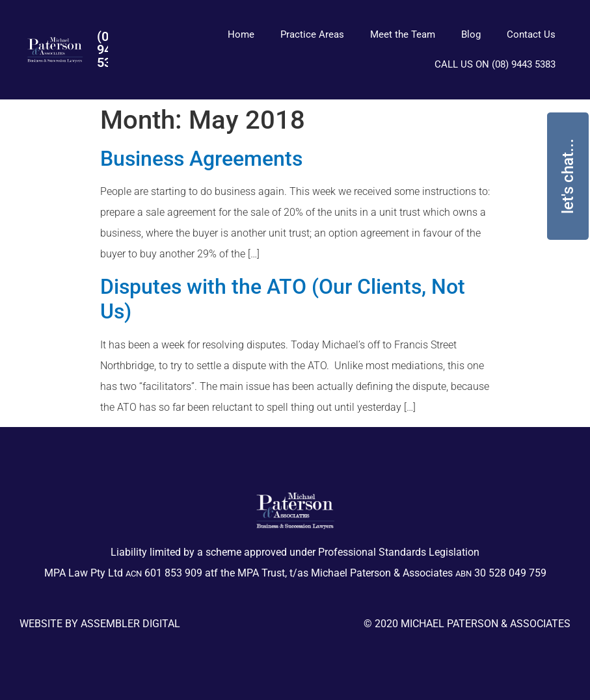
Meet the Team (403, 34)
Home (241, 34)
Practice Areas (312, 34)
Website (41, 624)
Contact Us (531, 34)
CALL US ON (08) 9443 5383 (495, 64)
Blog (471, 34)
